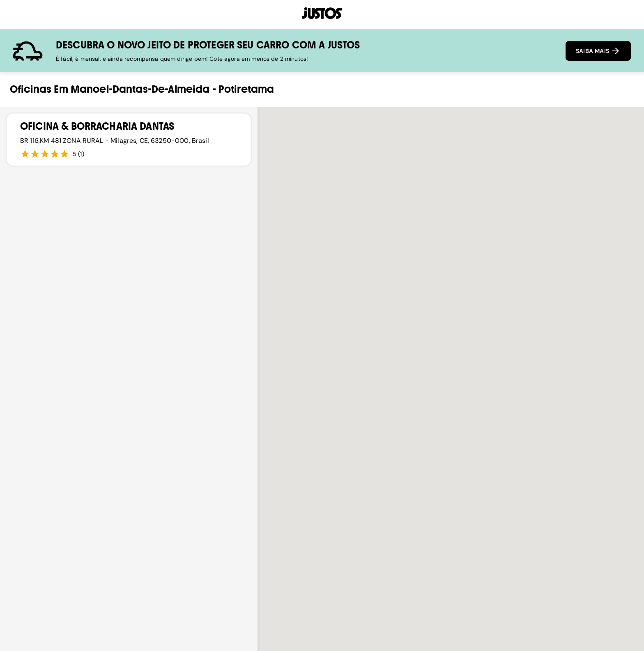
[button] (451, 425)
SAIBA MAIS (598, 51)
